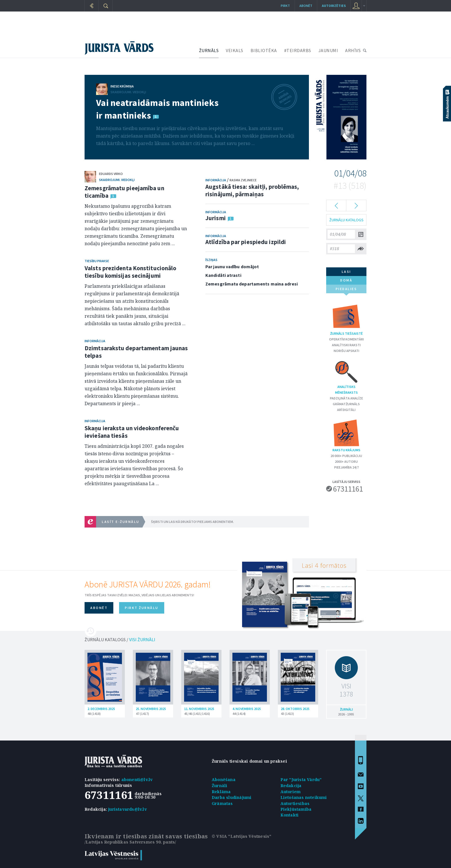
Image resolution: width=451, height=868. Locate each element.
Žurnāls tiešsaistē (346, 319)
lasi (346, 272)
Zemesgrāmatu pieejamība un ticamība (124, 192)
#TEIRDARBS (298, 50)
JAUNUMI (328, 50)
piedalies (346, 290)
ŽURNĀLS (209, 50)
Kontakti (290, 815)
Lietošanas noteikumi (304, 797)
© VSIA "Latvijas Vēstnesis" (241, 836)
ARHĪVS (353, 50)
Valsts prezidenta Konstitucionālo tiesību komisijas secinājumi (130, 272)
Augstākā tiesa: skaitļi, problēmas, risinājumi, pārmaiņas (252, 190)
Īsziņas (211, 260)
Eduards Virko (111, 174)
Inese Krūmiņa (122, 86)
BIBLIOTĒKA (264, 50)
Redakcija (291, 786)
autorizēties (334, 6)
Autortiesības (295, 803)
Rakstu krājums (346, 435)
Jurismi (216, 218)
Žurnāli (219, 786)
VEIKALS (235, 50)
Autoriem (291, 792)
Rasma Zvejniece (243, 180)
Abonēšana (224, 780)
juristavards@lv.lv (127, 809)
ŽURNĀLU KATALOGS (346, 220)
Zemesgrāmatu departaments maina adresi (252, 284)
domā (346, 280)
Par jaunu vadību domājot (232, 267)
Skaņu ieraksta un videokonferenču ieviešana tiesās (132, 432)
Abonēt (306, 6)
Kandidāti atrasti (223, 275)
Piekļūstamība (296, 809)
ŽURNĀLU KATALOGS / (120, 639)
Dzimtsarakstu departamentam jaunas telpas (136, 352)
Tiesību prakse (97, 261)
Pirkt (285, 6)
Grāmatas (222, 803)
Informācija (95, 341)
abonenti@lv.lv (137, 780)
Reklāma (221, 792)
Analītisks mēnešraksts (346, 377)
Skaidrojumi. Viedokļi (128, 92)
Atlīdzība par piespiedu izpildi (246, 242)
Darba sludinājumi (232, 797)
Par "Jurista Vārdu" (301, 780)
